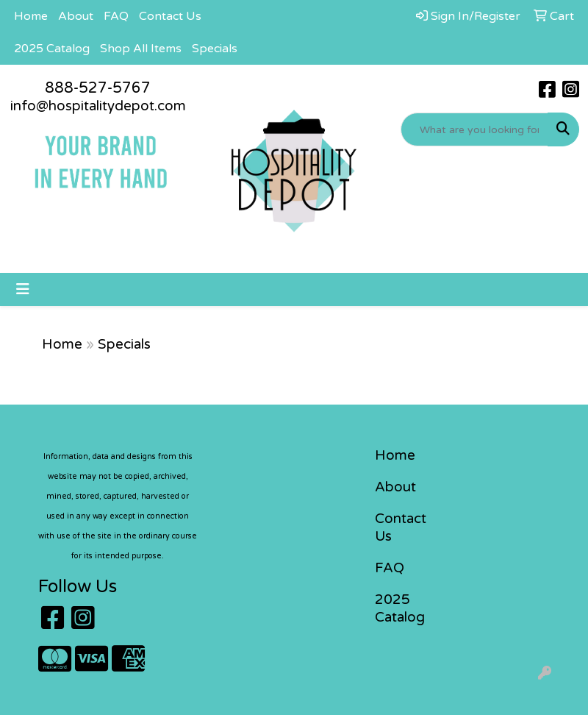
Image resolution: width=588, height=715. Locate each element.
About (76, 16)
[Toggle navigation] (23, 289)
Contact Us (170, 16)
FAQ (116, 16)
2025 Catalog (52, 49)
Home (31, 16)
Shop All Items (141, 49)
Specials (215, 49)
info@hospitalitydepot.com (98, 106)
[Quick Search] (474, 129)
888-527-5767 (98, 88)
